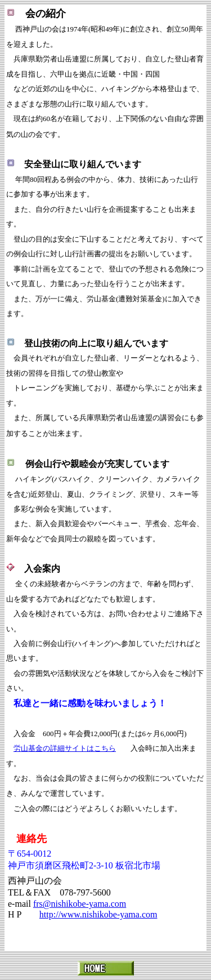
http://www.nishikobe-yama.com (98, 914)
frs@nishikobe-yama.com (80, 904)
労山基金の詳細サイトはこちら (65, 748)
